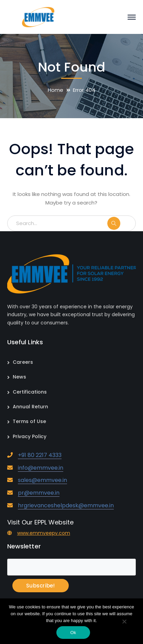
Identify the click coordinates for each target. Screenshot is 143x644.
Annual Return (30, 407)
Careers (23, 362)
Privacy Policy (30, 436)
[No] (124, 622)
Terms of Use (29, 421)
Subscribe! (41, 586)
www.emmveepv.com (44, 533)
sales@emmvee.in (42, 480)
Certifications (30, 392)
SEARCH (121, 223)
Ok (73, 633)
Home (56, 90)
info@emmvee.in (41, 468)
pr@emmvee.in (39, 493)
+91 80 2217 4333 (40, 455)
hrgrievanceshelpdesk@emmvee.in (66, 505)
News (19, 377)
